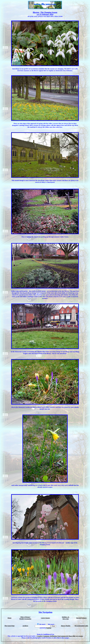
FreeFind (49, 628)
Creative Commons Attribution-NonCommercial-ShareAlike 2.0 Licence (60, 636)
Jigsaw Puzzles (66, 626)
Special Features (81, 618)
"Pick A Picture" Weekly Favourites (25, 618)
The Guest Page (10, 626)
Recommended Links (81, 626)
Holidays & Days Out (66, 618)
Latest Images (45, 618)
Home (9, 618)
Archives (25, 626)
